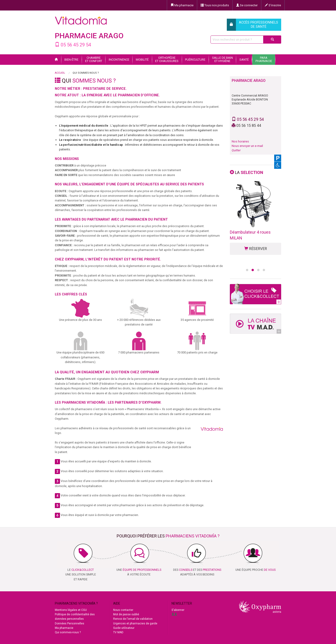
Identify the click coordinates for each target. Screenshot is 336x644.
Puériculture (195, 60)
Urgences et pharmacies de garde (135, 623)
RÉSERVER (256, 249)
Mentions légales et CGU (71, 610)
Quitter (236, 150)
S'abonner (178, 610)
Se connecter (247, 5)
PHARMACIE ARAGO (89, 36)
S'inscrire (273, 5)
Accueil (60, 73)
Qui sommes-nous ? (68, 632)
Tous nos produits (215, 5)
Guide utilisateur (124, 628)
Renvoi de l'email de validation (133, 619)
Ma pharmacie (182, 5)
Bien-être (71, 60)
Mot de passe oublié (126, 614)
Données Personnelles (70, 623)
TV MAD (118, 632)
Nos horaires (240, 141)
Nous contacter (123, 610)
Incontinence (119, 60)
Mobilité (142, 60)
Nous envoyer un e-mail (247, 146)
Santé (244, 60)
